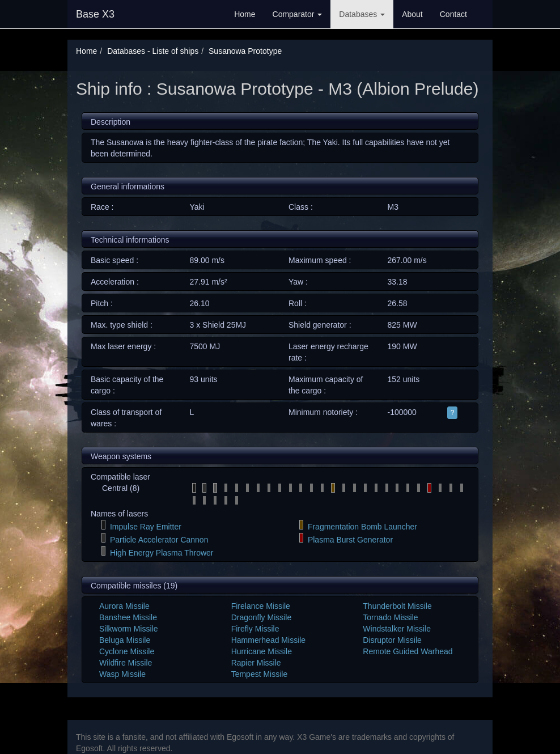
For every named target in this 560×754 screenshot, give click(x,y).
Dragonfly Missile (262, 617)
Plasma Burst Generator (350, 540)
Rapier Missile (256, 663)
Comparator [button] (298, 14)
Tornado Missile (390, 617)
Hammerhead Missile (268, 640)
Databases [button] (362, 14)
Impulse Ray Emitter (146, 527)
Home (245, 14)
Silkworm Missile (128, 629)
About (412, 14)
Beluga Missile (125, 640)
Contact (453, 14)
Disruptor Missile (392, 640)
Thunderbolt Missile (397, 606)
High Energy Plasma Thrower (162, 553)
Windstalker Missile (397, 629)
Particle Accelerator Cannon (159, 540)
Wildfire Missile (126, 663)
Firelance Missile (261, 606)
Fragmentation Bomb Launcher (362, 527)
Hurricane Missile (262, 651)
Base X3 (95, 14)
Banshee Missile (128, 617)
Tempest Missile (260, 674)
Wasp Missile (122, 674)
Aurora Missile (124, 606)
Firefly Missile (255, 629)
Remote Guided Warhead (408, 651)
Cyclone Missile (127, 651)
